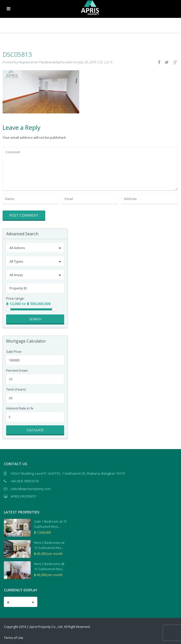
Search (35, 319)
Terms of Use (14, 638)
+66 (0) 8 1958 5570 (25, 481)
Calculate (35, 430)
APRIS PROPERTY (23, 496)
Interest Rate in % (20, 408)
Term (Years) (16, 389)
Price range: (15, 298)
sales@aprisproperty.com (31, 489)
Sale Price (14, 352)
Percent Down (17, 371)
